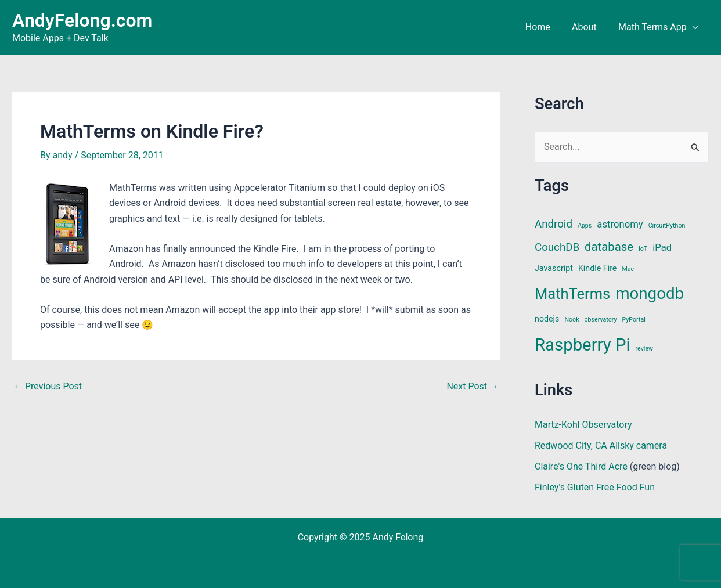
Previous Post (48, 387)
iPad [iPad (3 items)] (662, 248)
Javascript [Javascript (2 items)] (554, 268)
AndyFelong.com (82, 20)
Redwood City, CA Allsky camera (601, 445)
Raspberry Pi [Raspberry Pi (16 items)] (583, 345)
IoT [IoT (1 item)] (643, 249)
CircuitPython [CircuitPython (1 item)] (667, 226)
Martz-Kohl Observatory (583, 425)
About (589, 27)
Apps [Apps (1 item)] (585, 226)
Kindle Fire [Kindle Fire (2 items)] (598, 268)
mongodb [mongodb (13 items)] (650, 293)
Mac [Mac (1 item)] (628, 269)
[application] (694, 27)
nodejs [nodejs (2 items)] (547, 319)
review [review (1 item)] (645, 349)
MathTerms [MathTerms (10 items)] (572, 294)
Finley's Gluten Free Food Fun (595, 487)
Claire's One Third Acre (581, 466)
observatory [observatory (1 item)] (601, 320)
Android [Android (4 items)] (554, 224)
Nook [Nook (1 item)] (572, 320)
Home (545, 27)
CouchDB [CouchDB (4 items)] (557, 247)
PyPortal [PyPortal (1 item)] (634, 320)
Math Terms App (660, 27)
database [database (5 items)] (609, 247)
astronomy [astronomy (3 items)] (620, 224)
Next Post (473, 387)
